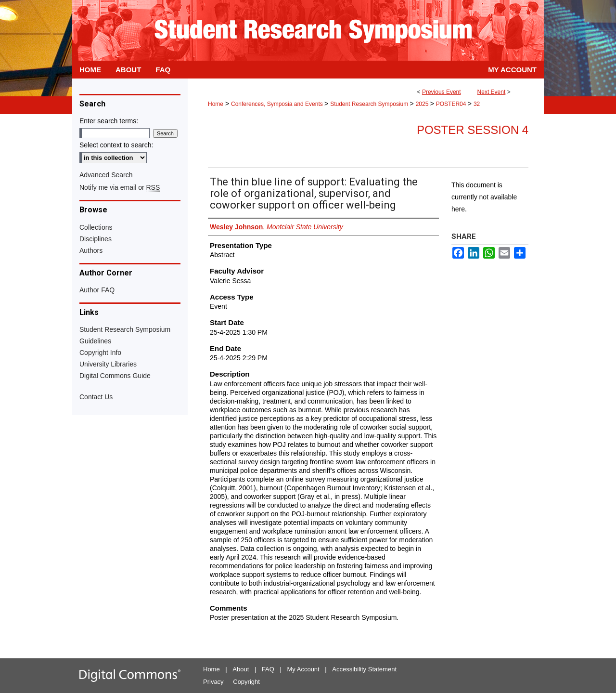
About (241, 669)
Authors (91, 250)
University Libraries (108, 364)
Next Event (492, 92)
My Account (303, 669)
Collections (96, 227)
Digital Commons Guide (115, 376)
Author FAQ (97, 290)
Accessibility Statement (364, 669)
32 (477, 104)
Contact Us (96, 397)
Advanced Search (106, 175)
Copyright (246, 682)
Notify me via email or (120, 187)
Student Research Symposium (370, 104)
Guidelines (95, 341)
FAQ (268, 669)
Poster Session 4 (473, 130)
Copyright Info (100, 353)
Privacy (213, 682)
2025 (423, 104)
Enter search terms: (109, 121)
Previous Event (442, 92)
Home (216, 104)
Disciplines (96, 239)
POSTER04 (452, 104)
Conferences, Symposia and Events (278, 104)
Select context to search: (116, 145)
